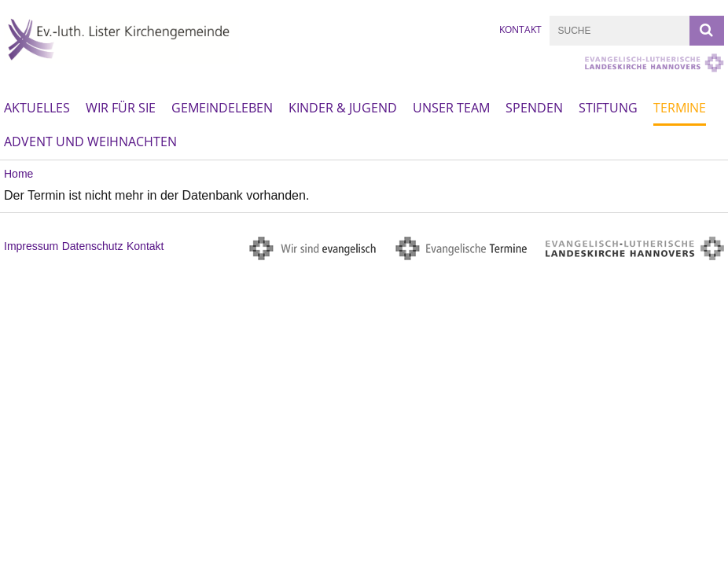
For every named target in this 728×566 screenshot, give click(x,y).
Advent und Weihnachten (90, 141)
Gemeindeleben (222, 108)
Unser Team (451, 108)
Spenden (534, 108)
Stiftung (608, 108)
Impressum (31, 246)
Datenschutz (93, 246)
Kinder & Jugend (343, 108)
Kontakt (520, 29)
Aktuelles (37, 108)
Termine (680, 108)
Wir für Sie (121, 108)
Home (18, 174)
